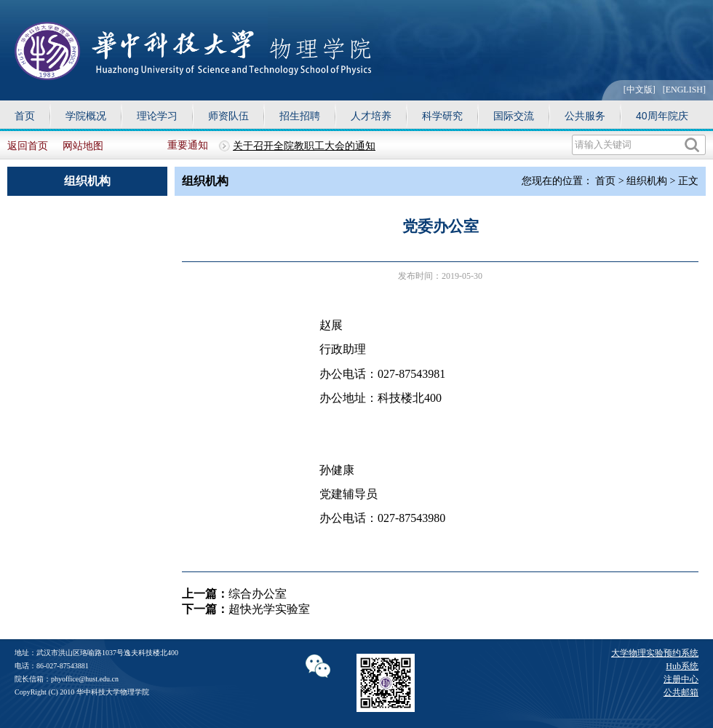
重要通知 (188, 145)
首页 (25, 116)
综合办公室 (258, 594)
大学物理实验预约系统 (655, 653)
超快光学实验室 (269, 609)
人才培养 (371, 116)
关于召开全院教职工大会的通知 (304, 146)
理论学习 (157, 116)
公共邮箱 (681, 692)
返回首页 (28, 146)
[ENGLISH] (684, 90)
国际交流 (514, 116)
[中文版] (640, 90)
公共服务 (585, 116)
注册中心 (681, 679)
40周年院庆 (662, 116)
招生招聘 (300, 116)
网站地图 (83, 146)
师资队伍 (228, 116)
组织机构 (647, 181)
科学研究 (442, 116)
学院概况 (86, 116)
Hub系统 (682, 666)
